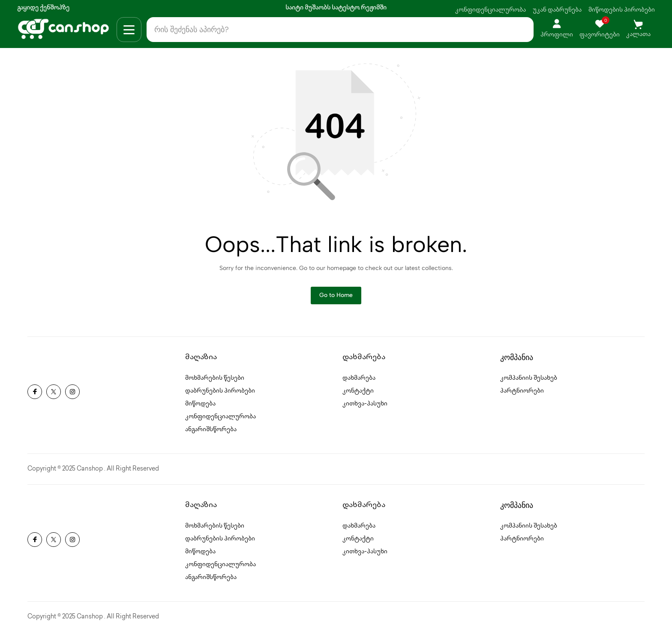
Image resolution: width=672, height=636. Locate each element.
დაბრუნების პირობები (220, 395)
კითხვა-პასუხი (365, 408)
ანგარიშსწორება (211, 433)
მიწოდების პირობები (622, 10)
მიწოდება (200, 408)
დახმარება (359, 382)
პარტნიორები (522, 395)
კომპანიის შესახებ (529, 382)
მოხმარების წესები (215, 382)
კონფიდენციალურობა (490, 10)
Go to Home (336, 298)
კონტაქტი (358, 395)
